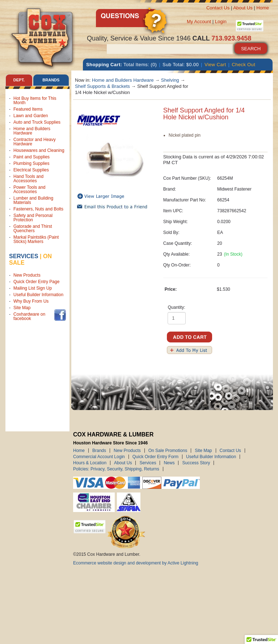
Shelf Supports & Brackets (102, 86)
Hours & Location (90, 463)
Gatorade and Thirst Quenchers (33, 229)
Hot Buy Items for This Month (35, 101)
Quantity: (177, 307)
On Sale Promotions (168, 451)
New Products (27, 275)
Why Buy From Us (31, 301)
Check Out (243, 65)
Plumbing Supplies (31, 163)
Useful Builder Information (38, 295)
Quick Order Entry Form (155, 457)
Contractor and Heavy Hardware (35, 142)
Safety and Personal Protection (33, 218)
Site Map (22, 308)
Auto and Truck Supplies (37, 122)
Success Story (196, 463)
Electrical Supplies (31, 170)
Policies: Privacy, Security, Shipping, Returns (116, 469)
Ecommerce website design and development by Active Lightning (136, 563)
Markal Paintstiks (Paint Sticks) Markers (36, 239)
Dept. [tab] (19, 80)
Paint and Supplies (31, 157)
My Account (199, 22)
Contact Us (218, 8)
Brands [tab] (51, 80)
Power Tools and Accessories (30, 189)
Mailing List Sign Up (33, 288)
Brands (99, 451)
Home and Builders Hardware (32, 131)
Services (24, 256)
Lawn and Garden (31, 116)
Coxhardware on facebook (29, 316)
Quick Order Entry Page (36, 282)
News (169, 463)
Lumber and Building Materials (33, 200)
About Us (243, 8)
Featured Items (28, 109)
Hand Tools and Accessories (28, 179)
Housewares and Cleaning (39, 150)
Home (263, 8)
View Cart (215, 65)
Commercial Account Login (99, 457)
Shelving (170, 80)
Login (221, 22)
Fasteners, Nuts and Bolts (38, 209)
